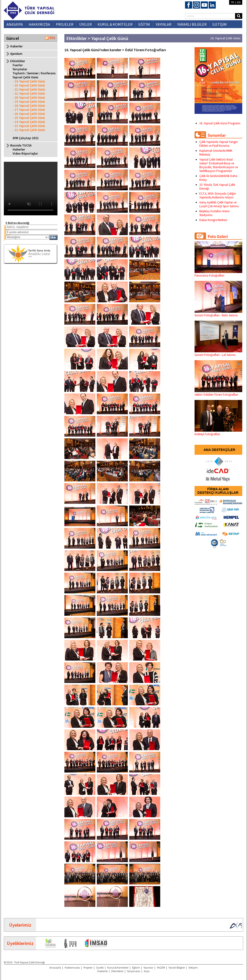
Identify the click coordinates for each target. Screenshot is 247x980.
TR (232, 3)
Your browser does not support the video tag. (31, 189)
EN (239, 3)
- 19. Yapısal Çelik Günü (29, 102)
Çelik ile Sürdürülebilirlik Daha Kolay (218, 178)
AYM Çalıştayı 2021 (26, 138)
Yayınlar (148, 967)
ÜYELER (85, 24)
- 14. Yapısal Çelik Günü (29, 122)
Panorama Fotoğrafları (218, 274)
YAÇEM (161, 967)
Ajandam (16, 54)
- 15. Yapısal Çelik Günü (29, 118)
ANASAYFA (15, 24)
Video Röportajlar (25, 154)
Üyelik (100, 967)
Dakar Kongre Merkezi (213, 220)
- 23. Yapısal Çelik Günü (29, 85)
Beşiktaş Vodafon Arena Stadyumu (214, 213)
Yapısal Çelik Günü (25, 77)
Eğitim (136, 967)
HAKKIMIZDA (39, 24)
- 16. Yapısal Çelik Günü (29, 114)
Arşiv (147, 971)
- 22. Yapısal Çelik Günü (29, 89)
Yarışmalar (20, 69)
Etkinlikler (117, 971)
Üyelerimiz (20, 925)
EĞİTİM (144, 24)
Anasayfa (55, 967)
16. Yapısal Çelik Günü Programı (220, 123)
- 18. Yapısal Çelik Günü (29, 106)
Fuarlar (18, 65)
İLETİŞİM (220, 24)
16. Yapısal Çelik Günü (225, 38)
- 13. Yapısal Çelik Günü (29, 126)
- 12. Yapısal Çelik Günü (29, 130)
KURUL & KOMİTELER (115, 24)
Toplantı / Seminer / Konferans (34, 73)
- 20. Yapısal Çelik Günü (29, 98)
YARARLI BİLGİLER (192, 24)
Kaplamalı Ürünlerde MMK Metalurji (216, 153)
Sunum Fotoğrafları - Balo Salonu (218, 313)
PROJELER (65, 24)
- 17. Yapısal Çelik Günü (29, 110)
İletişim (193, 967)
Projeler (88, 967)
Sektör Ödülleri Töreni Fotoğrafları (218, 393)
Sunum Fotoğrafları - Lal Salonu (218, 353)
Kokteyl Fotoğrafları (218, 432)
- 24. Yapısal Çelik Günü (29, 81)
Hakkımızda (72, 967)
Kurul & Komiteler (118, 967)
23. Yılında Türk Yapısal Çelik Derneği (217, 187)
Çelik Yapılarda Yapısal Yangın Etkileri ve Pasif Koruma (219, 144)
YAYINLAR (164, 24)
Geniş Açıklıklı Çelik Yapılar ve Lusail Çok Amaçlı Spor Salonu (219, 204)
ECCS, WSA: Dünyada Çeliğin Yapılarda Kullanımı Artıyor (218, 195)
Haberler (16, 46)
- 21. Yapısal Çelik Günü (29, 93)
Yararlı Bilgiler (177, 967)
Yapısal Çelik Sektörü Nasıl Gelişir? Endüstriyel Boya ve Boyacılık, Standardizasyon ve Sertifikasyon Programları (219, 165)
